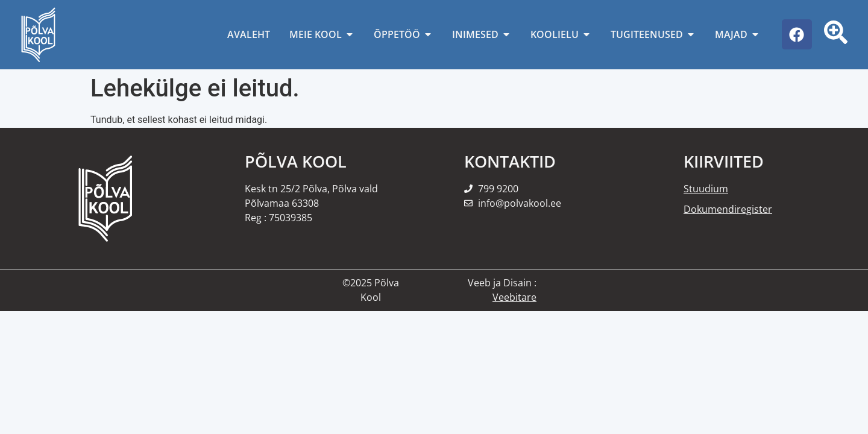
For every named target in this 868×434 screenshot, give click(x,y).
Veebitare (514, 297)
